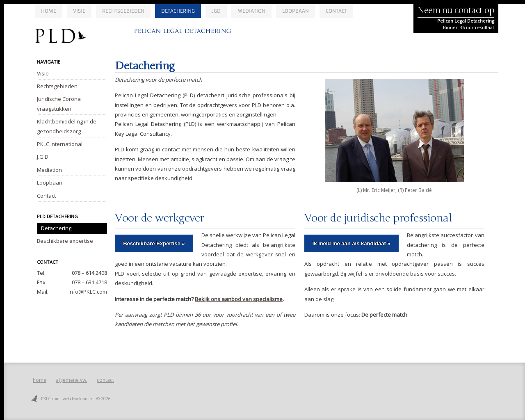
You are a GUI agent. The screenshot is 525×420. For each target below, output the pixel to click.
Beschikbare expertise (65, 241)
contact (105, 380)
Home (49, 11)
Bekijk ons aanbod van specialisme (239, 299)
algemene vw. (72, 380)
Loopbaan (296, 11)
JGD (216, 11)
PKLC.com (50, 399)
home (40, 380)
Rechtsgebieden (123, 11)
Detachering (178, 11)
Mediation (251, 11)
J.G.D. (43, 157)
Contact (336, 11)
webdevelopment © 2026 (87, 399)
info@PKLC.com (88, 292)
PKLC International (60, 144)
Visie (79, 11)
